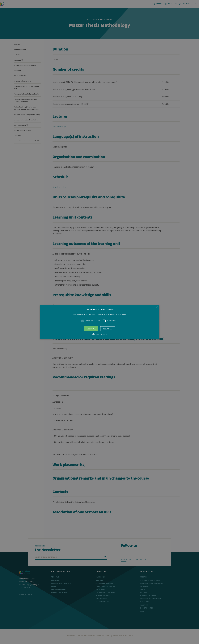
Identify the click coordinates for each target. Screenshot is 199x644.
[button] (99, 322)
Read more (122, 314)
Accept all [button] (91, 329)
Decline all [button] (108, 329)
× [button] (157, 308)
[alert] (99, 322)
